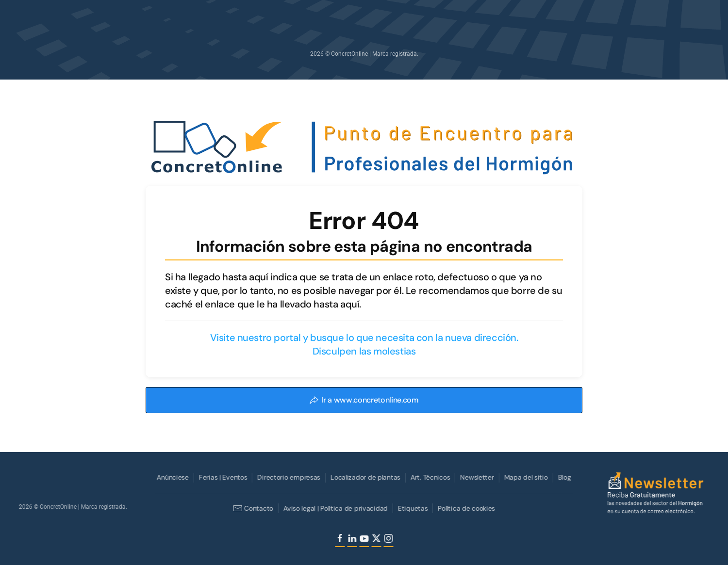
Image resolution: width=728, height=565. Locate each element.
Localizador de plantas (364, 477)
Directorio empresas (288, 477)
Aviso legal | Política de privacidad (335, 508)
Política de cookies (466, 508)
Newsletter (476, 477)
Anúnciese (172, 477)
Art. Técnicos (429, 477)
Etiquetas (412, 508)
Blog (564, 477)
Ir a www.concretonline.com (364, 400)
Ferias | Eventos (222, 477)
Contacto (252, 508)
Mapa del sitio (525, 477)
